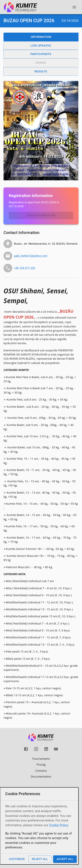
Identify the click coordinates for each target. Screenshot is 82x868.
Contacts (41, 771)
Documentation (41, 776)
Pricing (41, 765)
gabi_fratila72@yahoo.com (31, 256)
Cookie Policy (58, 825)
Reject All (40, 859)
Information (41, 37)
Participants (41, 54)
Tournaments (41, 759)
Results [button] (41, 71)
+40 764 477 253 (24, 268)
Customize (17, 859)
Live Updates (41, 45)
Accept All (65, 859)
